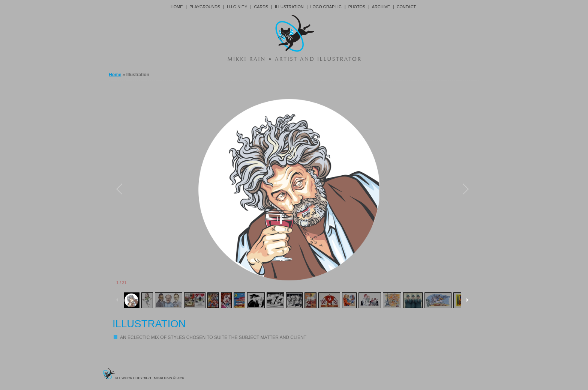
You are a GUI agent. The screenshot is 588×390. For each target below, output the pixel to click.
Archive (381, 7)
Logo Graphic (326, 7)
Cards (261, 7)
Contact (406, 7)
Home (177, 7)
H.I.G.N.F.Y (237, 7)
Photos (357, 7)
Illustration (289, 7)
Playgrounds (205, 7)
